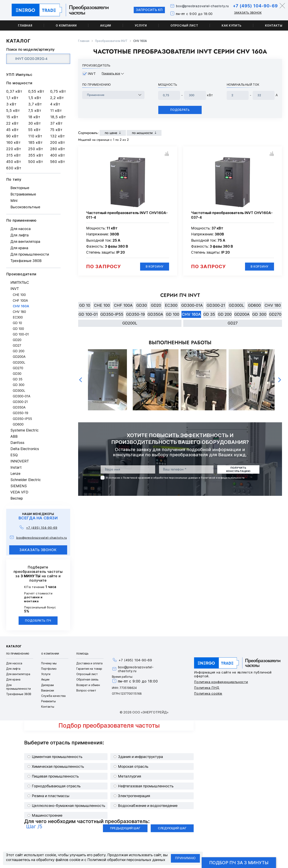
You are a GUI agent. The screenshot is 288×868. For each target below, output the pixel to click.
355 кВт (36, 155)
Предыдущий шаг (125, 828)
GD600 (18, 424)
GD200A (19, 357)
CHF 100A (20, 301)
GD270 (18, 368)
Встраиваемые (23, 194)
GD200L (19, 363)
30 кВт (35, 123)
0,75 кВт (58, 91)
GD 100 (18, 329)
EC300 (18, 317)
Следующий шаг (172, 828)
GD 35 (18, 379)
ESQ (14, 455)
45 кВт (12, 130)
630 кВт (14, 168)
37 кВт (56, 123)
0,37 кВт (14, 91)
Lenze (15, 474)
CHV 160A (21, 306)
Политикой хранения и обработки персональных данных (161, 478)
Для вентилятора (25, 242)
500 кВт (36, 162)
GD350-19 (20, 413)
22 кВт (12, 123)
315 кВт (14, 155)
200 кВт (58, 142)
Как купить (232, 25)
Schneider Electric (26, 480)
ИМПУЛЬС (20, 282)
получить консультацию (238, 470)
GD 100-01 (21, 334)
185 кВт (35, 142)
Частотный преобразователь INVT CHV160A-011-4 (127, 215)
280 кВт (58, 149)
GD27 (17, 346)
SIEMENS (19, 486)
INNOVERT (20, 461)
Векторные (20, 188)
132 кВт (58, 136)
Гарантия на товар (89, 669)
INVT (15, 289)
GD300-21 (20, 402)
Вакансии (48, 690)
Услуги (141, 25)
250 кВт (36, 149)
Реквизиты (48, 701)
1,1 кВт (12, 98)
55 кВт (34, 130)
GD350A (19, 407)
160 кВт (13, 142)
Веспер (17, 498)
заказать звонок (38, 550)
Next (280, 380)
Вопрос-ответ (86, 690)
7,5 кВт (35, 111)
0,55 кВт (36, 91)
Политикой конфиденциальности (223, 478)
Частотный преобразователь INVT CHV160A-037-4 (232, 215)
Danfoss (17, 443)
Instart (16, 467)
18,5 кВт (58, 117)
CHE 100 (19, 295)
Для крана (19, 248)
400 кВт (58, 155)
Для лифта (19, 235)
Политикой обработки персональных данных (126, 860)
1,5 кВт (35, 98)
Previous (81, 380)
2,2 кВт (57, 98)
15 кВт (12, 117)
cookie (50, 855)
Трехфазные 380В (26, 261)
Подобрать (180, 110)
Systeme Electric (24, 430)
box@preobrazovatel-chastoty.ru (200, 6)
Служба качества (53, 696)
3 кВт (11, 104)
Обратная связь (87, 679)
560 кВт (58, 162)
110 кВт (35, 136)
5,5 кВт (13, 111)
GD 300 (19, 385)
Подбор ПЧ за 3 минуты (239, 863)
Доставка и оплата (89, 663)
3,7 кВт (35, 104)
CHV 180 (19, 312)
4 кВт (55, 104)
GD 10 (17, 323)
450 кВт (14, 162)
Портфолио (49, 669)
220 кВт (14, 149)
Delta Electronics (25, 449)
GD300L (19, 391)
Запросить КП (146, 10)
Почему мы (49, 663)
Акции (106, 25)
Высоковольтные (25, 207)
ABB (14, 436)
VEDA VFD (19, 492)
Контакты (48, 707)
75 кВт (56, 130)
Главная (25, 25)
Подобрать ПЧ (38, 620)
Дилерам (47, 685)
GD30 (17, 374)
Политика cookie (208, 693)
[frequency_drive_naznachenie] (113, 95)
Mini (14, 201)
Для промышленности (30, 254)
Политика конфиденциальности (221, 682)
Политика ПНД (207, 688)
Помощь (83, 654)
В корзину (154, 267)
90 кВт (12, 136)
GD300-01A (22, 396)
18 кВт (34, 117)
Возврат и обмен (88, 685)
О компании (66, 25)
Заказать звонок (247, 13)
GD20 (17, 340)
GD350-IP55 (22, 419)
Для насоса (20, 229)
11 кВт (56, 111)
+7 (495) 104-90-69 (254, 6)
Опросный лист (184, 25)
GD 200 (19, 351)
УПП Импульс (19, 75)
